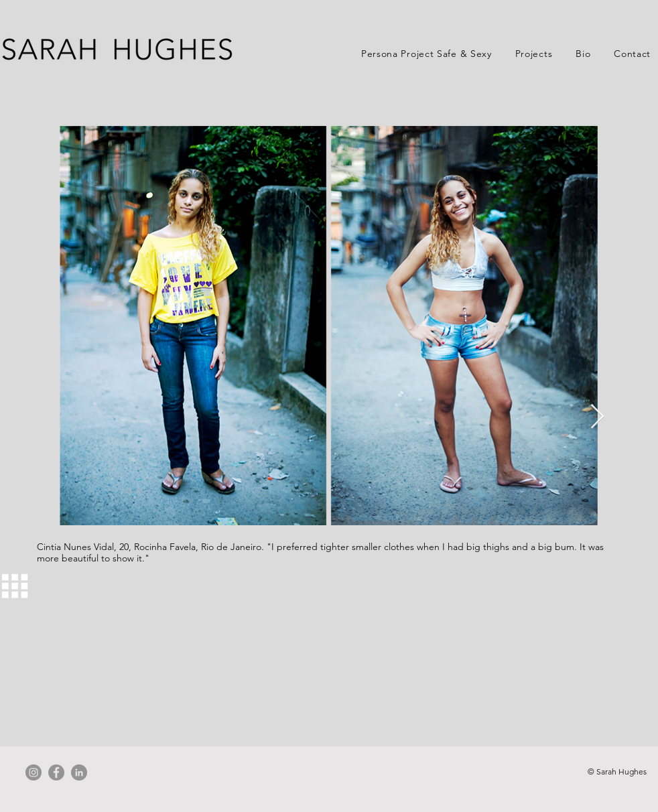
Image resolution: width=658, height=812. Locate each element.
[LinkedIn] (79, 772)
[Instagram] (34, 772)
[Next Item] (597, 417)
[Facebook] (56, 772)
